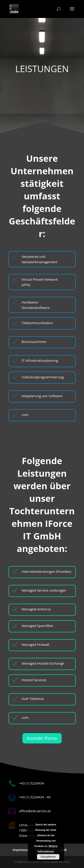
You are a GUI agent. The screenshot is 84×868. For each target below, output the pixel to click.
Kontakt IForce (42, 738)
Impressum (21, 850)
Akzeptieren (48, 857)
